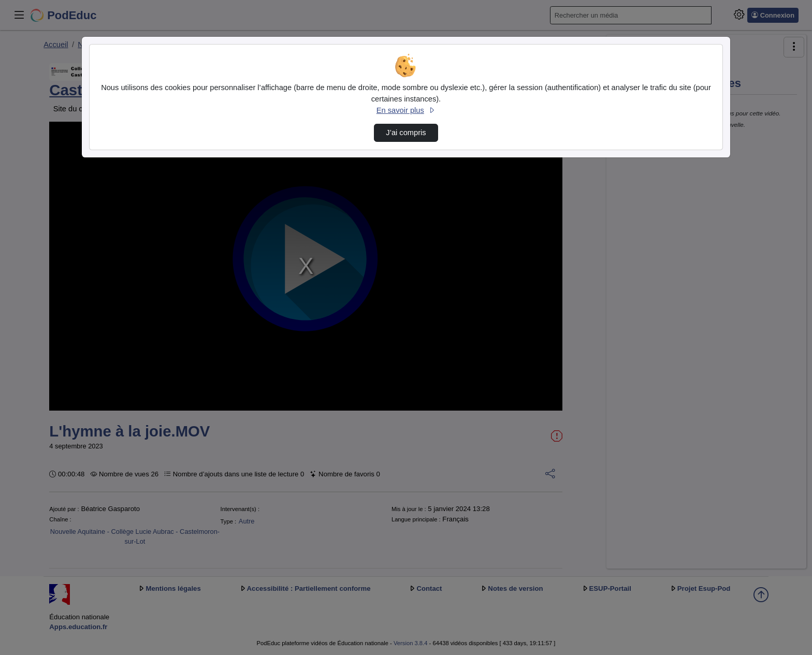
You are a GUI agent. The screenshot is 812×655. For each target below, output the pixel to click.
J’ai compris (406, 133)
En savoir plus (406, 110)
